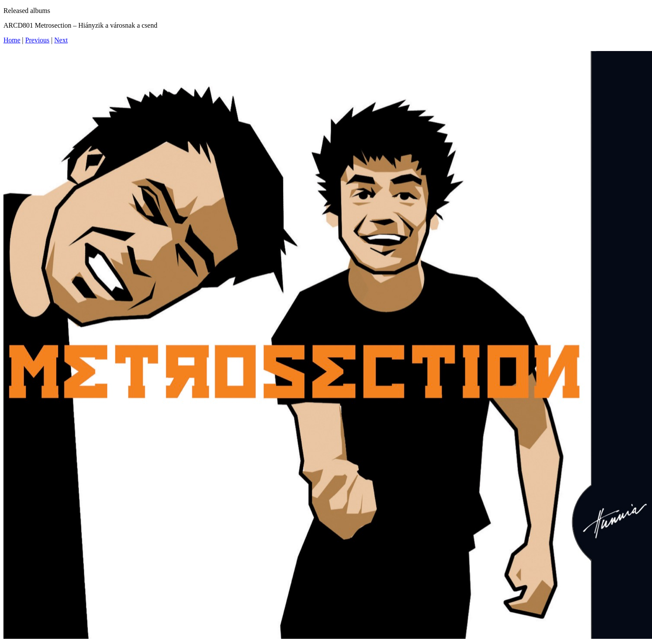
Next (61, 40)
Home (12, 40)
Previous (37, 40)
